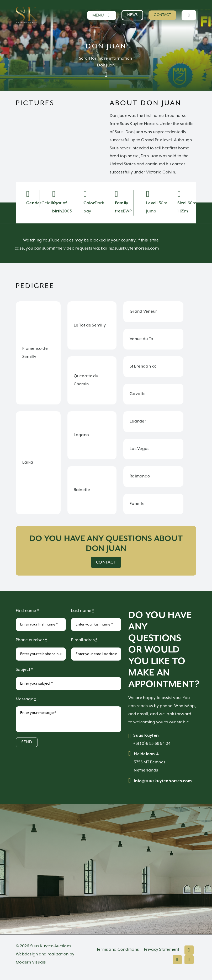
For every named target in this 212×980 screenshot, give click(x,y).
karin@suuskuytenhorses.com (130, 248)
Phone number (31, 640)
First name (27, 611)
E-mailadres (84, 640)
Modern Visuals (31, 962)
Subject (24, 670)
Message (26, 699)
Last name (83, 611)
